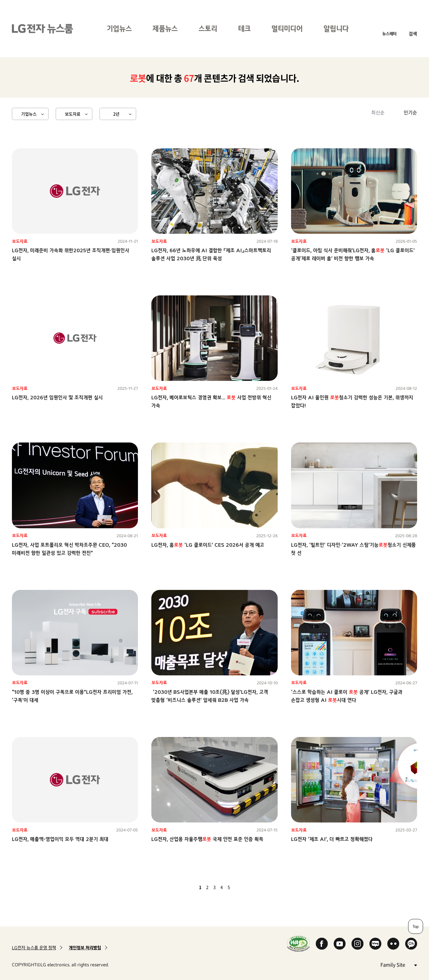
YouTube (340, 944)
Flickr (393, 944)
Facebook (322, 944)
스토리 (208, 28)
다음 (239, 887)
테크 (244, 28)
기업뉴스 (119, 28)
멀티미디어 (287, 28)
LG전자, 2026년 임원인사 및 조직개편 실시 (57, 397)
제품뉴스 (165, 28)
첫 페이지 (183, 887)
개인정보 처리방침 (85, 948)
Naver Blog (375, 944)
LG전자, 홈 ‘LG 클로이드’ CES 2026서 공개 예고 (208, 545)
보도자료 (73, 114)
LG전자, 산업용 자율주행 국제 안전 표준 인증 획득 (207, 839)
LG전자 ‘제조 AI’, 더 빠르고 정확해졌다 (332, 839)
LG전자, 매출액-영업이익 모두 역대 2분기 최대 (60, 839)
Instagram (357, 944)
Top (416, 926)
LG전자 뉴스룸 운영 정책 (34, 948)
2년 (116, 114)
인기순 (410, 112)
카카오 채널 (411, 944)
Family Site (399, 964)
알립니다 (336, 28)
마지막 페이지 (246, 887)
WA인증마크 (298, 944)
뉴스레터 (389, 34)
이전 (190, 887)
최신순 (378, 112)
